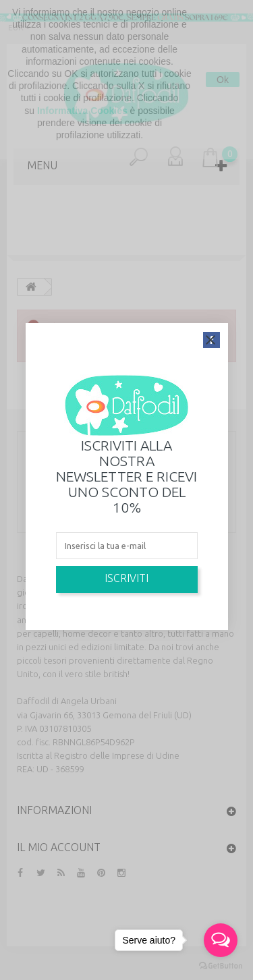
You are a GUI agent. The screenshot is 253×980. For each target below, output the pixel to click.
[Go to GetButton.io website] (221, 966)
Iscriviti (126, 578)
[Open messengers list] (221, 940)
